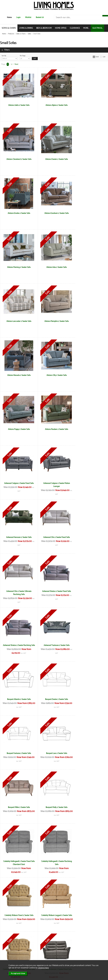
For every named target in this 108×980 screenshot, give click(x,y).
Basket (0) (40, 17)
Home (9, 17)
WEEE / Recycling (37, 955)
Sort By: (10, 57)
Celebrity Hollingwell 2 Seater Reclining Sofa (90, 593)
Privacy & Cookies (37, 952)
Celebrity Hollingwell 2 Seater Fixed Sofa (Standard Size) (54, 593)
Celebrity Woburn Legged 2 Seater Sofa (54, 645)
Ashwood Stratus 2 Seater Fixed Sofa (54, 429)
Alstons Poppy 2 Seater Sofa (18, 321)
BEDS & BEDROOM (44, 28)
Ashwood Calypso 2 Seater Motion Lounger (18, 377)
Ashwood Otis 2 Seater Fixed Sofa (90, 375)
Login (18, 17)
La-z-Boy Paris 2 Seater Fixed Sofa (18, 753)
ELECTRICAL (98, 28)
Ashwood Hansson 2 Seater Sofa (54, 375)
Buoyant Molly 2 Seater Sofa (18, 591)
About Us (8, 949)
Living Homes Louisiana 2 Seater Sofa (90, 861)
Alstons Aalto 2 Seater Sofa (18, 105)
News (6, 946)
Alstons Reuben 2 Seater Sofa (54, 321)
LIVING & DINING (26, 28)
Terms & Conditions (38, 946)
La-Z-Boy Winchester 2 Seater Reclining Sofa (18, 809)
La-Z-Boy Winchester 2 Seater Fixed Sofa (90, 755)
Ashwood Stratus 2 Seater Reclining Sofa (90, 431)
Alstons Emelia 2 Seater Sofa (54, 159)
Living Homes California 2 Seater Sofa (54, 807)
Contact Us (9, 952)
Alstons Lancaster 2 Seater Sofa (90, 213)
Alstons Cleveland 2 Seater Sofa (90, 105)
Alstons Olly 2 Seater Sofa (90, 267)
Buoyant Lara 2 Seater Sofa (54, 537)
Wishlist (28, 17)
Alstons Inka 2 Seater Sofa (54, 213)
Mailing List (9, 955)
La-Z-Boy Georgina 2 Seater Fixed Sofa (90, 699)
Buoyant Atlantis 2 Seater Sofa (54, 483)
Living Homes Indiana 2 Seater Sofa (54, 861)
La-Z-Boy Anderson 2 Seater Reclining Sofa (54, 701)
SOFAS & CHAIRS (9, 28)
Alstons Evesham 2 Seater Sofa (90, 159)
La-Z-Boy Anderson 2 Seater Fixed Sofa (18, 699)
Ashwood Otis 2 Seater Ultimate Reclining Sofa (18, 431)
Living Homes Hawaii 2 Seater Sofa (18, 861)
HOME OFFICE (61, 28)
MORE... (86, 28)
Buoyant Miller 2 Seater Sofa (90, 537)
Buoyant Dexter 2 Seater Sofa (90, 483)
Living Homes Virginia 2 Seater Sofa (54, 915)
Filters (7, 50)
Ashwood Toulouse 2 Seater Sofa (18, 483)
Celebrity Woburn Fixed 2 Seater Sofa (18, 645)
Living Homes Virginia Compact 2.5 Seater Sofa (90, 917)
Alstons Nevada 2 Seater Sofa (54, 267)
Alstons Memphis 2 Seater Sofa (18, 267)
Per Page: (25, 57)
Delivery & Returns (37, 949)
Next (16, 64)
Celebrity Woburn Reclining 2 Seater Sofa (90, 647)
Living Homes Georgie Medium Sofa (90, 807)
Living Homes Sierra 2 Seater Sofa (18, 915)
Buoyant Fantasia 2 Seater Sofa (18, 537)
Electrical (8, 958)
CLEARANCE (75, 28)
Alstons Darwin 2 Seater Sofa (18, 159)
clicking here (43, 968)
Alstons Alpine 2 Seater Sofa (54, 105)
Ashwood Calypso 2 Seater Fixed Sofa (90, 321)
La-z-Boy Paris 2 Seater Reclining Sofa (54, 753)
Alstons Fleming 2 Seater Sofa (18, 213)
